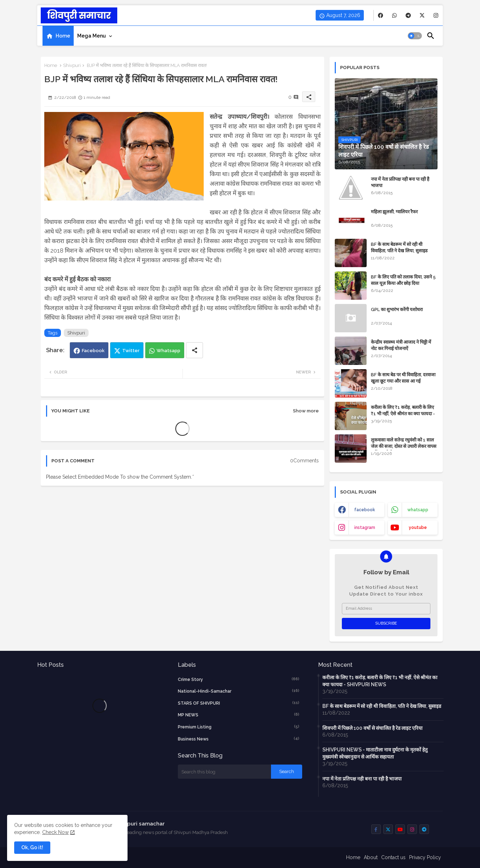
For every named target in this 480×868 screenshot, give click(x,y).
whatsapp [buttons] (418, 510)
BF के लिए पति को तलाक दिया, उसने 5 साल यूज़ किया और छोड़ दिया (403, 280)
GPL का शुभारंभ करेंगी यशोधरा (397, 309)
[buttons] (381, 15)
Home (63, 36)
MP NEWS (239, 715)
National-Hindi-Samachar (239, 691)
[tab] (58, 36)
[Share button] (194, 350)
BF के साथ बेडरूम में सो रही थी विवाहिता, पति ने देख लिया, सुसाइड (399, 247)
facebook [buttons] (365, 510)
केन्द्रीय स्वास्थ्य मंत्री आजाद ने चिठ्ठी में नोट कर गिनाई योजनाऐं (401, 345)
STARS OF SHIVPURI (239, 703)
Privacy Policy (425, 857)
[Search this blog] (225, 772)
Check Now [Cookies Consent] (55, 832)
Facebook (93, 351)
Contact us (393, 857)
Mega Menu (92, 36)
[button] (415, 36)
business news (239, 739)
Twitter (131, 351)
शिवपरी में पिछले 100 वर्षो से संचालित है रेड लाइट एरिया (372, 728)
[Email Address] (386, 609)
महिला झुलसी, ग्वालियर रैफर (394, 212)
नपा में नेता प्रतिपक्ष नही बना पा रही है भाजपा (400, 182)
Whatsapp (168, 351)
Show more (306, 411)
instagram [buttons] (365, 528)
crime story (239, 679)
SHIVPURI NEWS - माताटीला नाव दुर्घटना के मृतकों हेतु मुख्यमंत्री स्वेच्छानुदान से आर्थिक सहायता (375, 753)
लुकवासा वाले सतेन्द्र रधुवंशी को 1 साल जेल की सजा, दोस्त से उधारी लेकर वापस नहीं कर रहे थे (404, 446)
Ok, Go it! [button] (32, 847)
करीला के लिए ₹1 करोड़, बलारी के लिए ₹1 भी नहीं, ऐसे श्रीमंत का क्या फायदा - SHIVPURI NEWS (403, 414)
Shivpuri (72, 65)
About (371, 857)
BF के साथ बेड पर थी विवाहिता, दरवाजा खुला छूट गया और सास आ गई (403, 378)
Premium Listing (239, 727)
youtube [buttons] (418, 528)
